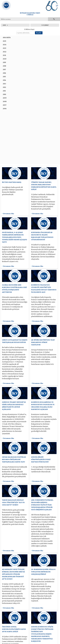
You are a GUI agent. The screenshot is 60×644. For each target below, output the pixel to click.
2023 (4, 48)
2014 (4, 80)
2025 (4, 41)
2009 (4, 25)
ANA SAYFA (7, 37)
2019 (4, 62)
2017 (4, 69)
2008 (5, 101)
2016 (4, 73)
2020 (5, 59)
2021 (4, 55)
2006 (5, 109)
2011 (4, 91)
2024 (5, 45)
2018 (4, 66)
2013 (4, 84)
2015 (4, 77)
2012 (4, 87)
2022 (5, 52)
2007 (5, 105)
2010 (4, 94)
